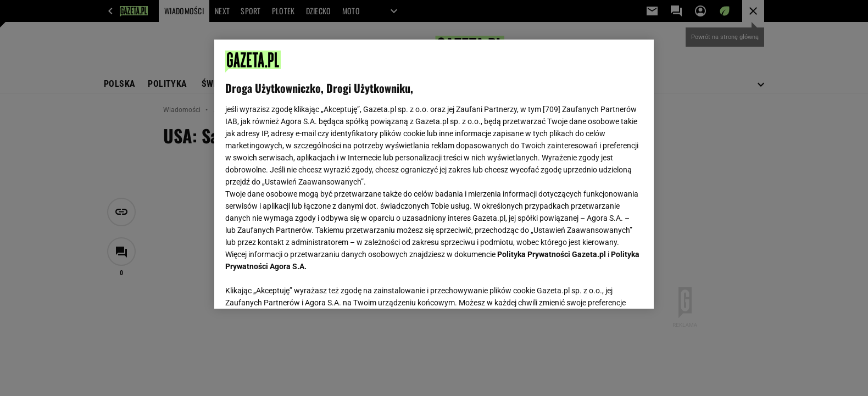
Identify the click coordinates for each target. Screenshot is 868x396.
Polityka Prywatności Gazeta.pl (552, 254)
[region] (434, 174)
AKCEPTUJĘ (606, 287)
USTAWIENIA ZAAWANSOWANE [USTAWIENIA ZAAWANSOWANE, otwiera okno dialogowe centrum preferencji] (297, 287)
